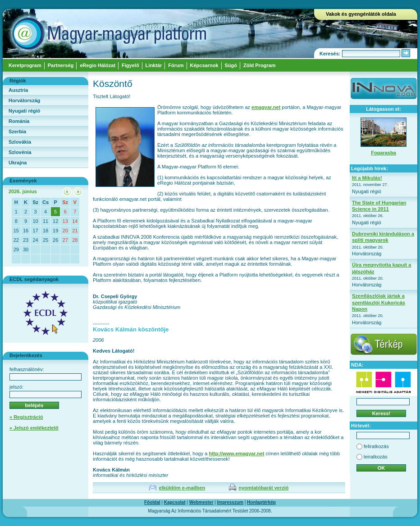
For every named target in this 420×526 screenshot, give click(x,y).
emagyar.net (266, 107)
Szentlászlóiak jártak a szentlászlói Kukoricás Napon (379, 302)
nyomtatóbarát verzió (263, 488)
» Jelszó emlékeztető (34, 428)
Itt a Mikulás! (367, 178)
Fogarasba (383, 153)
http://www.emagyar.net (236, 453)
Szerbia (17, 131)
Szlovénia (20, 152)
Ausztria (18, 90)
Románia (19, 121)
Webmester (201, 502)
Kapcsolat (175, 502)
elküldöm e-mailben (182, 488)
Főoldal (152, 502)
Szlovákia (20, 142)
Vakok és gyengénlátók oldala (361, 14)
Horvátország (24, 100)
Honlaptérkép (261, 502)
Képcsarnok (204, 65)
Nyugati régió (24, 111)
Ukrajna (18, 163)
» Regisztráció (26, 417)
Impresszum (230, 502)
